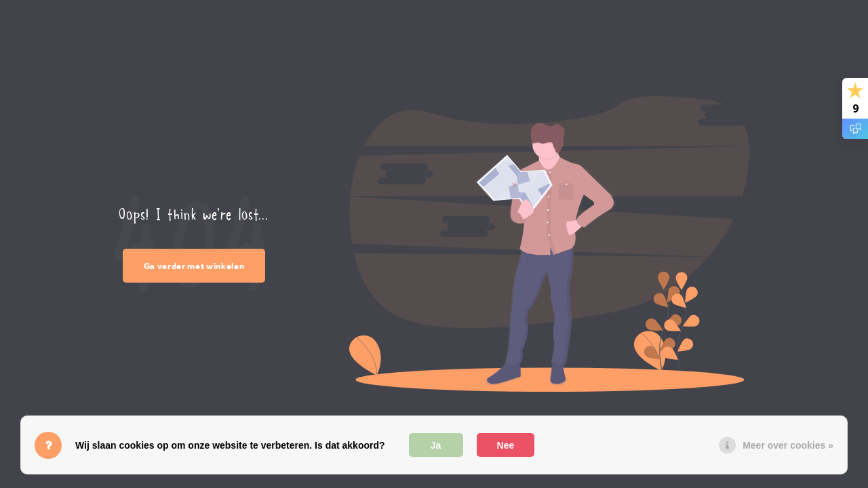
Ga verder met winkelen (194, 266)
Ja (436, 445)
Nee (506, 445)
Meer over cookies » (788, 445)
